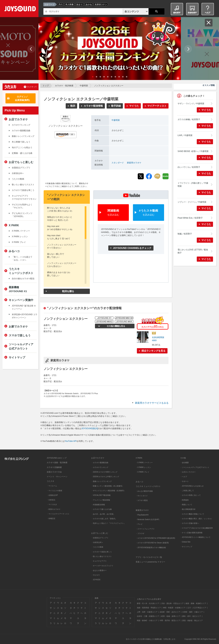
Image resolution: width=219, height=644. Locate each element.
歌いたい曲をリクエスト (23, 185)
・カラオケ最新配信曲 (100, 463)
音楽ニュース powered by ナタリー (150, 562)
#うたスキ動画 (149, 213)
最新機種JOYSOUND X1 (18, 289)
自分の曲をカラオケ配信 (23, 279)
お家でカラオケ (18, 326)
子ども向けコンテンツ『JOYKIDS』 (22, 215)
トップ (46, 86)
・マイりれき (52, 504)
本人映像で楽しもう (21, 142)
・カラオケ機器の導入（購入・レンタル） (196, 519)
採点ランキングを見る (153, 351)
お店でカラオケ (18, 119)
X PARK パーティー (21, 231)
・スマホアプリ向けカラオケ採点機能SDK (197, 528)
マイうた (134, 106)
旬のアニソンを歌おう (22, 147)
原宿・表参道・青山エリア (192, 620)
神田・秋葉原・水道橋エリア (174, 608)
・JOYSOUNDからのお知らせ (192, 486)
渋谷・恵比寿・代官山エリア (172, 603)
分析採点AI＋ (18, 173)
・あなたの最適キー (99, 570)
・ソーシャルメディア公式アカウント (195, 467)
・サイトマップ (186, 547)
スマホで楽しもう (20, 335)
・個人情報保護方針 (188, 509)
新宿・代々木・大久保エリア (148, 603)
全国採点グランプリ (21, 168)
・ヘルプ (184, 477)
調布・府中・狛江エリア (192, 616)
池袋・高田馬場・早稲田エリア (149, 608)
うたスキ (50, 481)
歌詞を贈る (68, 291)
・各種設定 (51, 518)
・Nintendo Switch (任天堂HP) (147, 519)
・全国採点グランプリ (100, 538)
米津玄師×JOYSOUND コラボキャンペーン (25, 316)
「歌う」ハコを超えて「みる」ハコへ (22, 258)
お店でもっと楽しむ (21, 162)
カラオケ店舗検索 (54, 467)
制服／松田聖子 (185, 234)
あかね (89, 4)
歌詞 (73, 106)
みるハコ (14, 251)
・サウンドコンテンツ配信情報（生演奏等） (108, 491)
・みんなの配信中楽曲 (144, 491)
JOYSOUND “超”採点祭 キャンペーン (24, 307)
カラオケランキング (21, 125)
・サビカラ (95, 575)
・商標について (186, 505)
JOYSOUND (21, 9)
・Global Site (185, 542)
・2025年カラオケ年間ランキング (104, 472)
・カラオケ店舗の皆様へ (190, 523)
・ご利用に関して (187, 491)
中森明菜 (84, 86)
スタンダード (118, 163)
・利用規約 (184, 500)
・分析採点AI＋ (97, 542)
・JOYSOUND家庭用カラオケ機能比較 (151, 548)
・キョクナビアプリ (99, 561)
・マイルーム (52, 486)
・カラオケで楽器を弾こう (101, 552)
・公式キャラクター (188, 472)
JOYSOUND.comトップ (57, 458)
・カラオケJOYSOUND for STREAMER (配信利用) (155, 538)
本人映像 (69, 4)
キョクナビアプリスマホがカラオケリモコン (24, 197)
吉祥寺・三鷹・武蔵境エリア (148, 616)
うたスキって (32, 87)
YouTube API (71, 441)
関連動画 (113, 213)
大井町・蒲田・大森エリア (192, 612)
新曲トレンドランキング (23, 136)
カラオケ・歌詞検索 (64, 86)
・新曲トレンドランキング (101, 481)
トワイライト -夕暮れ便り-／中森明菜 (193, 185)
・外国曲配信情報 (98, 505)
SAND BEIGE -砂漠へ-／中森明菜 (193, 151)
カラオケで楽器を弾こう (23, 190)
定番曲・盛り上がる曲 (22, 153)
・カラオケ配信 (142, 500)
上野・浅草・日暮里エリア (147, 612)
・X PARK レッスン (143, 467)
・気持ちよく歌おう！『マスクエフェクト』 (108, 523)
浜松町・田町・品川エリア (170, 612)
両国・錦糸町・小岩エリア (147, 620)
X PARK (14, 225)
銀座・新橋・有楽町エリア (196, 603)
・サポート (184, 481)
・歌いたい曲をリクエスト (101, 556)
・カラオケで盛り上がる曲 (101, 509)
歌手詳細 (116, 106)
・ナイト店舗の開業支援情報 (191, 533)
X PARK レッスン (20, 237)
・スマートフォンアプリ (145, 529)
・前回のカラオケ (54, 509)
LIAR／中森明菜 (185, 135)
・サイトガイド (142, 496)
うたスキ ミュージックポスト (148, 486)
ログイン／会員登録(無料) (22, 98)
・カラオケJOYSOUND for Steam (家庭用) (152, 543)
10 (127, 77)
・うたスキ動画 (97, 547)
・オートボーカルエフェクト (102, 566)
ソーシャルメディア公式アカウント (21, 346)
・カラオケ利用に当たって (190, 495)
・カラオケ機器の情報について (192, 514)
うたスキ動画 (18, 179)
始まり (80, 4)
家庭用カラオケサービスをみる (152, 403)
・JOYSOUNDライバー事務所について (195, 537)
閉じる (209, 23)
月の (60, 4)
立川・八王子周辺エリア (197, 608)
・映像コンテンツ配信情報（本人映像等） (107, 486)
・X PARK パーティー (144, 463)
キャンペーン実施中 (21, 300)
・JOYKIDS (96, 580)
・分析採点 (51, 500)
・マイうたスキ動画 (54, 491)
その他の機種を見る (115, 326)
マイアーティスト (157, 106)
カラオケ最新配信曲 (21, 131)
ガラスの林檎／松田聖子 (189, 119)
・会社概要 (184, 463)
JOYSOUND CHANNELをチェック (132, 248)
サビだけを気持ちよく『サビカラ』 (22, 206)
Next (188, 49)
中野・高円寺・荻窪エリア (170, 620)
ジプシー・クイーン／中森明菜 (192, 202)
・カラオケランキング (100, 467)
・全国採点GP (52, 495)
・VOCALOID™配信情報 (101, 495)
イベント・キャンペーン (57, 477)
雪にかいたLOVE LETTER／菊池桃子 (193, 251)
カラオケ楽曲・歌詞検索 (57, 462)
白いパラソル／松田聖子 (189, 167)
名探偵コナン (101, 4)
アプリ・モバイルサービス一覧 (149, 557)
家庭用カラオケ (134, 163)
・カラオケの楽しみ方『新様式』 (104, 519)
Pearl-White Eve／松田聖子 (190, 218)
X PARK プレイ (19, 242)
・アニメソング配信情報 (101, 500)
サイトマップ (17, 357)
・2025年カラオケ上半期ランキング (105, 477)
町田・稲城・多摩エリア (171, 616)
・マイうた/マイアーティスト (58, 514)
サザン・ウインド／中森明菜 (191, 104)
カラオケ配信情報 (93, 106)
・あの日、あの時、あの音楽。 (103, 514)
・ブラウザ (140, 534)
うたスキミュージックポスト (21, 271)
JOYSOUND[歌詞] (90, 428)
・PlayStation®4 (142, 515)
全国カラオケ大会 (54, 472)
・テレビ (139, 524)
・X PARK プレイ (142, 472)
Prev (31, 49)
